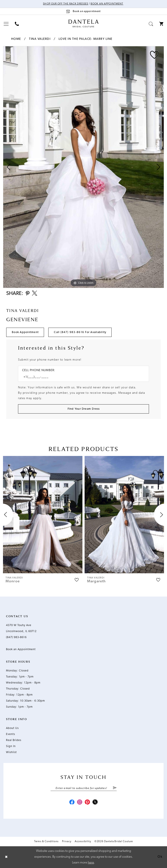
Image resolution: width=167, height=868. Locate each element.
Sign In (11, 746)
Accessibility (83, 842)
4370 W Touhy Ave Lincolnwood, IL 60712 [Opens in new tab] (21, 628)
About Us (12, 728)
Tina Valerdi (40, 39)
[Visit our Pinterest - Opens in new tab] (87, 803)
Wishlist (11, 752)
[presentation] (43, 515)
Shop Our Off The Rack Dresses (66, 4)
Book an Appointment (107, 4)
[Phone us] (17, 24)
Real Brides (14, 740)
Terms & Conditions (46, 842)
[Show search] (151, 24)
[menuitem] (6, 24)
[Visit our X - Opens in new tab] (95, 803)
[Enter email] (84, 788)
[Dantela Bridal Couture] (84, 23)
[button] (6, 24)
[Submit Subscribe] (115, 788)
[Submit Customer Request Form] (83, 409)
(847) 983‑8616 (16, 637)
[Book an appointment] (83, 11)
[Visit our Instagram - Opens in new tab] (80, 803)
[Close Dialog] (6, 857)
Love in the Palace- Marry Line (86, 39)
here (91, 863)
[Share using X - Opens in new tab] (35, 294)
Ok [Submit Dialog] (160, 857)
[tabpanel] (83, 167)
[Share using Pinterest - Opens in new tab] (28, 294)
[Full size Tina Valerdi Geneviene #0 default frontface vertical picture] (83, 167)
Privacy (67, 842)
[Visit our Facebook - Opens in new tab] (72, 803)
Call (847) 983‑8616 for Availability (80, 332)
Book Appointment (25, 332)
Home (16, 39)
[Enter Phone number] (81, 377)
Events (11, 734)
